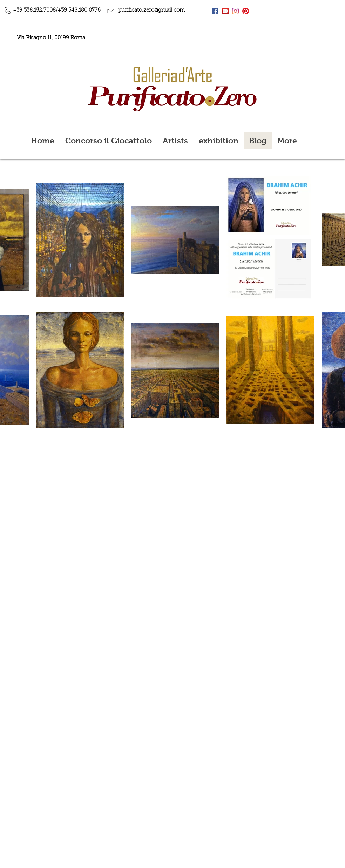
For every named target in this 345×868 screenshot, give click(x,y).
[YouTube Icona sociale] (225, 11)
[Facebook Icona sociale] (215, 11)
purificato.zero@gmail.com (151, 10)
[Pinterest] (246, 11)
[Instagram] (235, 11)
